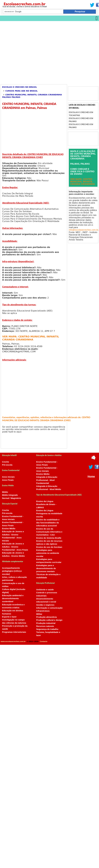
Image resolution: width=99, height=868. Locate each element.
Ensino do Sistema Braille (49, 538)
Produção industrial (46, 623)
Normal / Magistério (12, 498)
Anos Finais (8, 480)
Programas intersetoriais (14, 632)
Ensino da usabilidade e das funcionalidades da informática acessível (48, 523)
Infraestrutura (43, 611)
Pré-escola (7, 465)
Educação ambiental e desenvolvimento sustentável (13, 599)
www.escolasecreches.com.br (13, 641)
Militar (39, 614)
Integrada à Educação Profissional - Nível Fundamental (47, 480)
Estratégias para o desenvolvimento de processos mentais (46, 568)
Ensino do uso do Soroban (49, 547)
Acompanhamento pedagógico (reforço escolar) (12, 571)
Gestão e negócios (45, 605)
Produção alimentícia (46, 617)
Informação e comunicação (49, 608)
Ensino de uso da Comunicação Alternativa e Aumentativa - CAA (49, 532)
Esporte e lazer (9, 617)
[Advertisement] (29, 52)
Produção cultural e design (49, 620)
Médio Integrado (10, 495)
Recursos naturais (45, 626)
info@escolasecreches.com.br (84, 230)
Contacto (44, 641)
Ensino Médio (9, 529)
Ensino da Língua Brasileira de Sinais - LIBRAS (46, 504)
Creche (5, 462)
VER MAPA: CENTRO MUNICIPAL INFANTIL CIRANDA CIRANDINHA (31, 338)
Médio (5, 492)
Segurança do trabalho (47, 629)
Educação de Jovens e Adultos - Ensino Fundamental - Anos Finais (15, 547)
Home (91, 476)
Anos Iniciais (8, 477)
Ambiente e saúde (45, 590)
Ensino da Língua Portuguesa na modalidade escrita (49, 514)
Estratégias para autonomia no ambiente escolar (48, 553)
